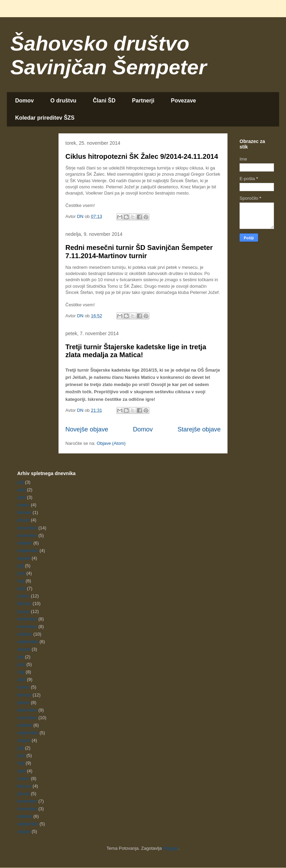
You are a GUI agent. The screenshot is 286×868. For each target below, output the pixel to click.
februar (24, 512)
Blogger (171, 848)
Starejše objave (199, 429)
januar (23, 520)
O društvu (63, 101)
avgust (24, 558)
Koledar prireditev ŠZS (45, 118)
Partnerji (143, 101)
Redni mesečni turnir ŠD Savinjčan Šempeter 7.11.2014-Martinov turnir (139, 251)
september (28, 551)
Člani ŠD (104, 101)
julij (20, 482)
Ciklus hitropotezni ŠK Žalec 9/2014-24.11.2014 (142, 156)
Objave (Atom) (111, 443)
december (27, 528)
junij (21, 573)
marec (23, 505)
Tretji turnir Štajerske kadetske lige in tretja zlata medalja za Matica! (136, 351)
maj (21, 581)
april (22, 490)
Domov (24, 101)
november (27, 535)
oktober (25, 543)
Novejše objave (87, 429)
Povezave (184, 101)
